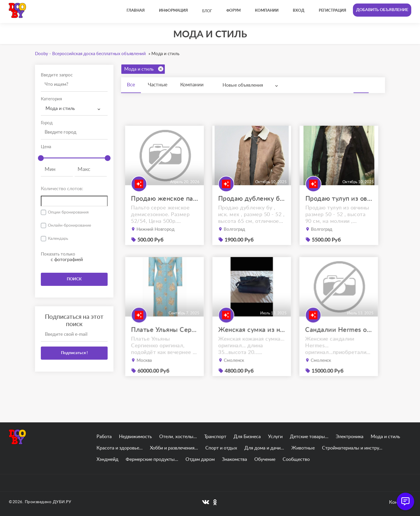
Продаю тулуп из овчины (339, 199)
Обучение (265, 459)
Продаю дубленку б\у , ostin (252, 199)
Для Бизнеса (247, 437)
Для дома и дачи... (264, 448)
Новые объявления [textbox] (243, 85)
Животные (303, 448)
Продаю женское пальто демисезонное (164, 199)
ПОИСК (74, 279)
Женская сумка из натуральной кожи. (252, 341)
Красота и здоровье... (120, 448)
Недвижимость (135, 437)
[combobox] (74, 109)
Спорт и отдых (221, 448)
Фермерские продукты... (152, 459)
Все (131, 85)
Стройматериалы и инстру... (352, 448)
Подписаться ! (74, 353)
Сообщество (296, 459)
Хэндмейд (107, 459)
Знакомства (235, 459)
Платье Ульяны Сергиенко (164, 341)
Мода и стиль (144, 69)
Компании (192, 85)
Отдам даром (200, 459)
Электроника (350, 437)
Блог (207, 11)
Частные (158, 85)
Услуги (275, 437)
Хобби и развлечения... (174, 448)
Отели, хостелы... (178, 437)
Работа (104, 437)
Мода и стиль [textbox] (60, 109)
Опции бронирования (68, 212)
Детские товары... (309, 437)
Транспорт (215, 437)
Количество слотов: (62, 189)
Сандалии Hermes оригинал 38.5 (339, 341)
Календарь (58, 239)
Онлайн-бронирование (69, 225)
